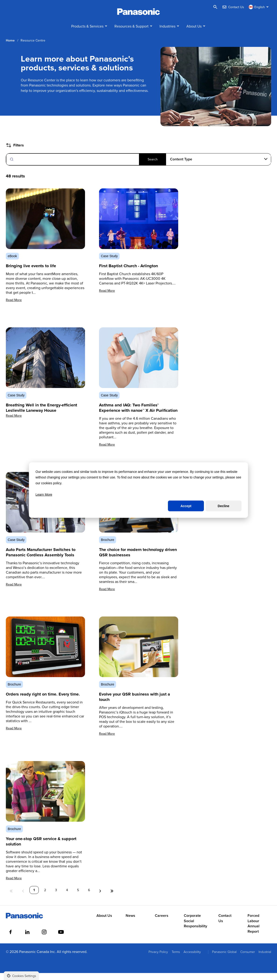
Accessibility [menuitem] (192, 959)
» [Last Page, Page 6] (112, 897)
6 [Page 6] (89, 897)
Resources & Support (131, 33)
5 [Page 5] (78, 897)
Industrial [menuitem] (265, 959)
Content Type (181, 166)
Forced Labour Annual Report (254, 931)
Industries (167, 33)
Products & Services (87, 33)
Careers (162, 923)
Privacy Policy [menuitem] (158, 959)
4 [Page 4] (67, 897)
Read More (14, 307)
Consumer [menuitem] (248, 959)
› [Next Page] (100, 897)
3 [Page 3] (56, 897)
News (130, 923)
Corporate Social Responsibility (195, 928)
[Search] (86, 166)
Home (10, 47)
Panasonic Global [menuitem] (224, 959)
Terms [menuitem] (176, 959)
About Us (194, 33)
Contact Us (225, 925)
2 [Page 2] (45, 897)
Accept (186, 506)
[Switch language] (259, 7)
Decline (224, 506)
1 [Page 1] (34, 897)
